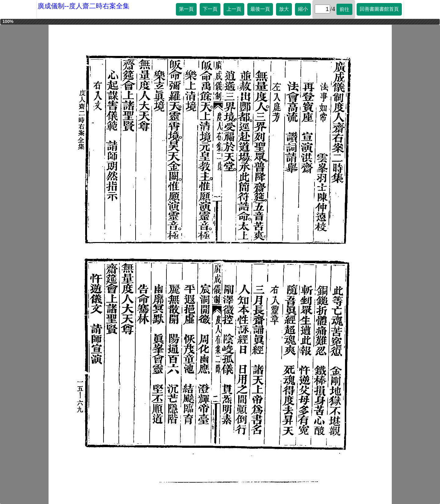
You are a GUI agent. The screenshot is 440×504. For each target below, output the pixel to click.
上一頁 (234, 9)
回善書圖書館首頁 (379, 9)
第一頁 (186, 9)
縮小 (303, 9)
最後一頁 (260, 9)
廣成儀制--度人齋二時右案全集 (84, 6)
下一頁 (210, 9)
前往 (344, 9)
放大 (284, 9)
